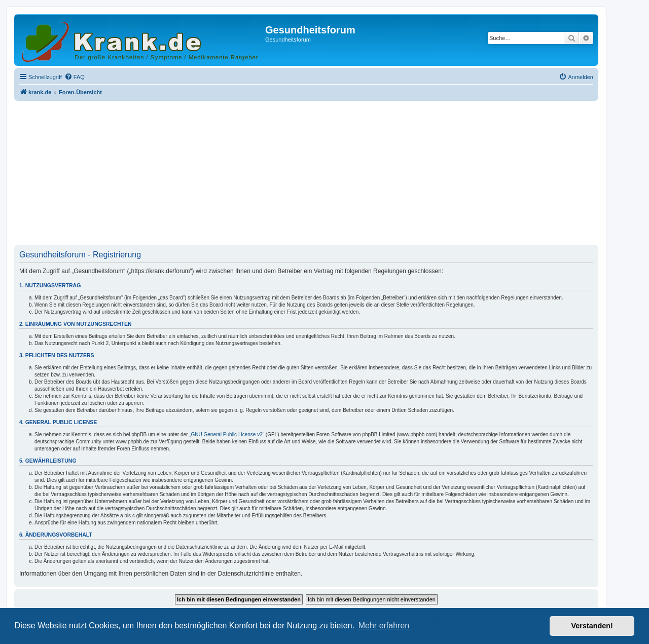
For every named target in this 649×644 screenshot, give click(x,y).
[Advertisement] (306, 174)
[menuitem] (75, 77)
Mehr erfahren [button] (384, 626)
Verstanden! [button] (592, 626)
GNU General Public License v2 (227, 434)
